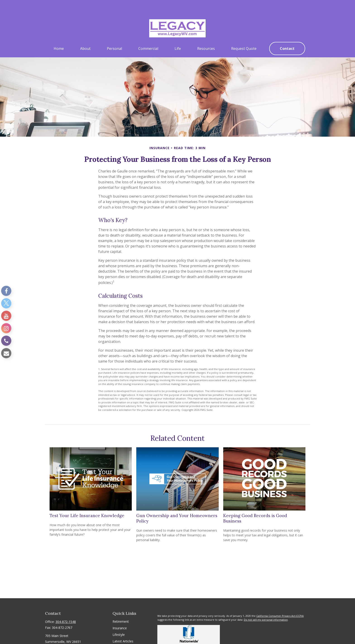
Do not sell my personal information (266, 606)
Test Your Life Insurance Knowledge (87, 502)
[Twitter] (6, 303)
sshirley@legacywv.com (62, 636)
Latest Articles (123, 628)
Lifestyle (119, 621)
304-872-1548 (66, 608)
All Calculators (123, 641)
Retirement (121, 608)
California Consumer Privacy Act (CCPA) (280, 602)
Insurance (120, 614)
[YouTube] (6, 316)
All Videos (120, 634)
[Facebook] (6, 291)
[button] (59, 35)
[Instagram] (6, 328)
